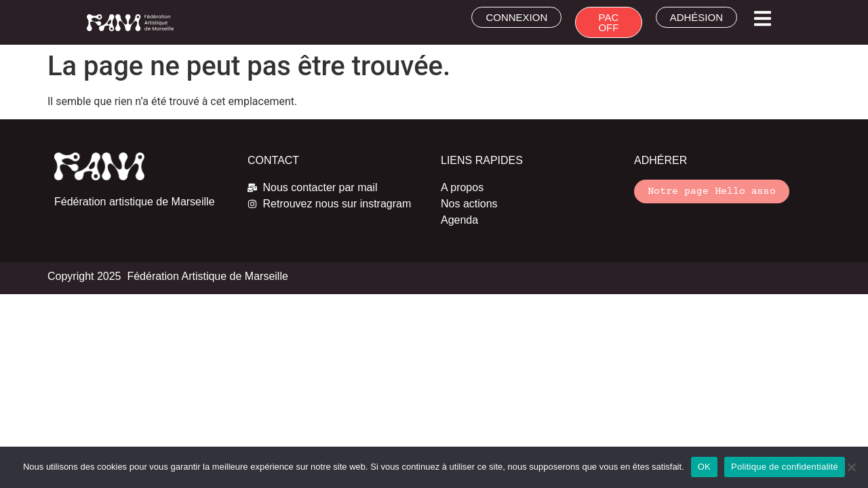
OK (704, 467)
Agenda (459, 220)
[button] (763, 19)
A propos (462, 187)
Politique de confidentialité (785, 467)
